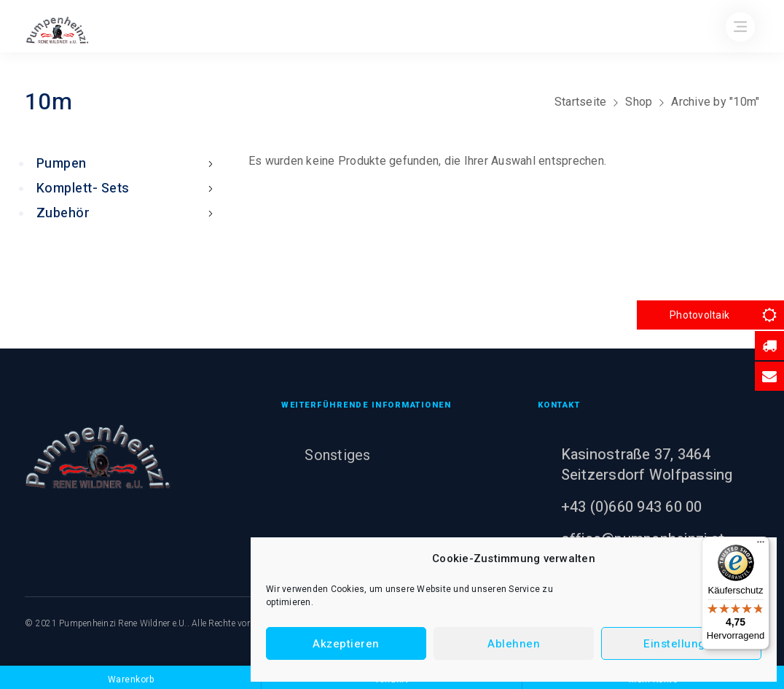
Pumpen (128, 164)
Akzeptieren (346, 644)
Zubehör (128, 213)
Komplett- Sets (128, 188)
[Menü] (761, 545)
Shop (639, 102)
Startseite (581, 102)
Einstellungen (681, 644)
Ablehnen (514, 644)
